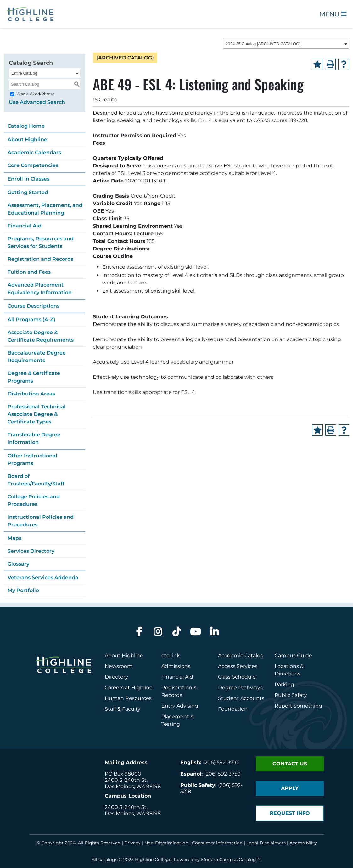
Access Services (238, 666)
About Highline (27, 140)
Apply (290, 788)
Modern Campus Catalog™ (231, 860)
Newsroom (119, 666)
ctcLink (171, 655)
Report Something (298, 706)
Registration (177, 688)
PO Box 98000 (123, 774)
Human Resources (128, 698)
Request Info (290, 813)
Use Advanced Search (37, 102)
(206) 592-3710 (221, 762)
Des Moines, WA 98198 (133, 786)
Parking (284, 684)
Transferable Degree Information (34, 438)
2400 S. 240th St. (126, 780)
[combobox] (286, 44)
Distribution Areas (31, 394)
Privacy (132, 843)
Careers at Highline (129, 688)
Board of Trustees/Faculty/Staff (36, 480)
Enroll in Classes (28, 179)
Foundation (233, 709)
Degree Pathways (240, 688)
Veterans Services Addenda (43, 577)
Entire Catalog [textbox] (24, 73)
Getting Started (28, 192)
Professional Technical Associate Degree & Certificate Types (37, 414)
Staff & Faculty (123, 709)
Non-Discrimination (166, 843)
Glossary (18, 564)
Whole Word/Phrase (35, 94)
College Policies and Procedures (34, 500)
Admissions (176, 666)
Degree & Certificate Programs (34, 377)
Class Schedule (237, 677)
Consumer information (217, 843)
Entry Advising (180, 706)
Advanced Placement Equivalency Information (40, 289)
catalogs (108, 860)
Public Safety (291, 695)
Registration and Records (40, 259)
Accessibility (303, 843)
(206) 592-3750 (222, 774)
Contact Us (290, 764)
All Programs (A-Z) (31, 319)
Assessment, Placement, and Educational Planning (45, 209)
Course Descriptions (34, 306)
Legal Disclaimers (266, 843)
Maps (14, 538)
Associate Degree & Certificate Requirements (41, 336)
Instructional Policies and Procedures (41, 521)
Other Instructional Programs (32, 459)
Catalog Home (26, 126)
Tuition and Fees (29, 272)
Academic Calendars (34, 152)
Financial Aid (25, 226)
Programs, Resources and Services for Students (41, 242)
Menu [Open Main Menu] (333, 14)
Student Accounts (241, 698)
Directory (116, 677)
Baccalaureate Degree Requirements (37, 357)
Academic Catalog (241, 655)
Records (172, 695)
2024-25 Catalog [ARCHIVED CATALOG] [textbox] (263, 44)
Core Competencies (33, 165)
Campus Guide (293, 655)
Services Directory (31, 551)
